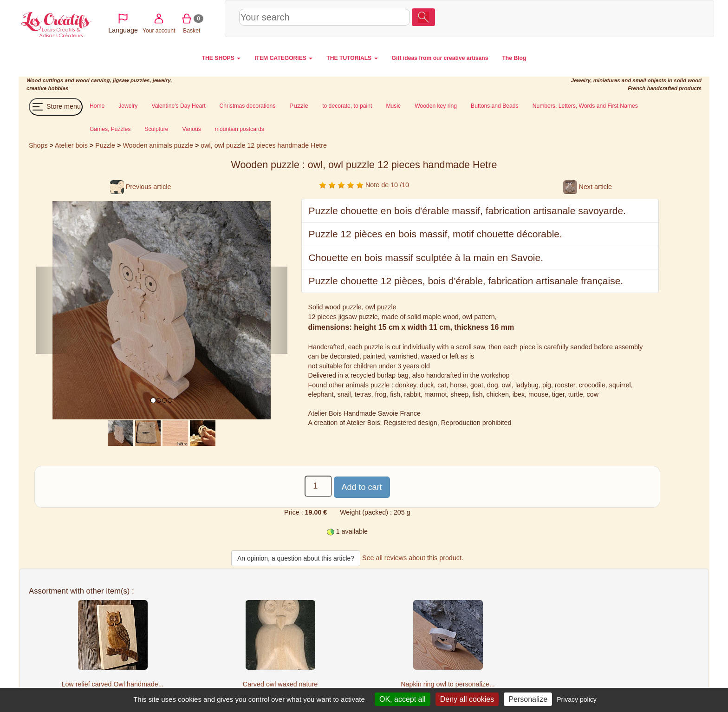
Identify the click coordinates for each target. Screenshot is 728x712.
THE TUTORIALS (352, 58)
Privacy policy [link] (577, 699)
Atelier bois (71, 145)
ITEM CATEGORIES (283, 58)
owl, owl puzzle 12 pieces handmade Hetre (264, 145)
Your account (620, 18)
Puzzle (106, 145)
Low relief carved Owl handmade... (112, 684)
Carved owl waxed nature (280, 684)
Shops (38, 145)
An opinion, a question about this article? (296, 558)
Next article (588, 187)
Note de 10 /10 (364, 185)
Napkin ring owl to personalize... (448, 684)
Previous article (141, 187)
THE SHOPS (221, 58)
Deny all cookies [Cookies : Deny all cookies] (467, 699)
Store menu (56, 107)
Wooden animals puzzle (158, 145)
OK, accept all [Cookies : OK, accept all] (403, 699)
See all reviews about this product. (413, 558)
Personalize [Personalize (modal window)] (528, 699)
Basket (653, 18)
